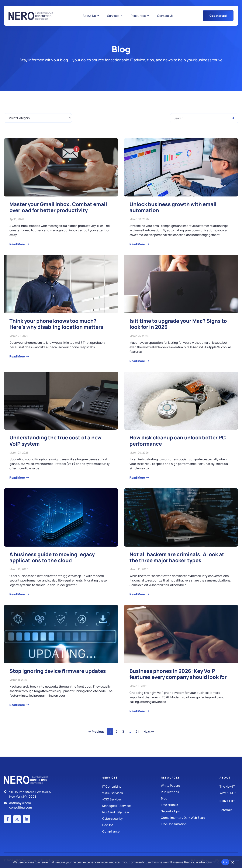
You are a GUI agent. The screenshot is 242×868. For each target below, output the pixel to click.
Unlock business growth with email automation (173, 207)
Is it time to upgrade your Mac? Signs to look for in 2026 (178, 324)
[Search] (233, 118)
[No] (232, 863)
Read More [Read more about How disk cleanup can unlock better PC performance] (137, 478)
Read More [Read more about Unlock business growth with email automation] (137, 244)
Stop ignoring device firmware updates (58, 671)
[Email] (29, 805)
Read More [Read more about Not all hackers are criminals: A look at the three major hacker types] (137, 594)
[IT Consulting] (132, 786)
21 (138, 731)
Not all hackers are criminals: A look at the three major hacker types (177, 557)
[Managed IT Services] (132, 806)
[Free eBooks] (190, 805)
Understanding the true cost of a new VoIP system (55, 440)
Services (110, 778)
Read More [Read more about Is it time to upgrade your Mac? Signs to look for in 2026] (137, 361)
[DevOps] (132, 825)
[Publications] (190, 792)
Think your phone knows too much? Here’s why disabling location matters (56, 324)
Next (149, 732)
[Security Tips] (190, 811)
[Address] (29, 794)
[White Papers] (190, 786)
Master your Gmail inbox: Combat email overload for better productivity (58, 207)
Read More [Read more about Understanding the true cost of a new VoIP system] (17, 478)
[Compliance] (132, 831)
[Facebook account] (8, 819)
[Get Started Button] (218, 16)
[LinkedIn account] (26, 819)
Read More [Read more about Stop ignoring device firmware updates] (17, 705)
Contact (227, 801)
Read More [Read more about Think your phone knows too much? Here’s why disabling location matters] (17, 356)
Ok (225, 862)
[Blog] (190, 798)
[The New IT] (229, 786)
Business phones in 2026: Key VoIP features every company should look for (178, 674)
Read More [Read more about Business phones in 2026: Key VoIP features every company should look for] (137, 711)
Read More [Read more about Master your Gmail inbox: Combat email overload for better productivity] (17, 244)
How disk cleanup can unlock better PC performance (178, 440)
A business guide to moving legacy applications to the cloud (52, 557)
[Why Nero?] (229, 793)
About (225, 778)
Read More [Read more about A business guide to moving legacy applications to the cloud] (17, 594)
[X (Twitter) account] (17, 819)
